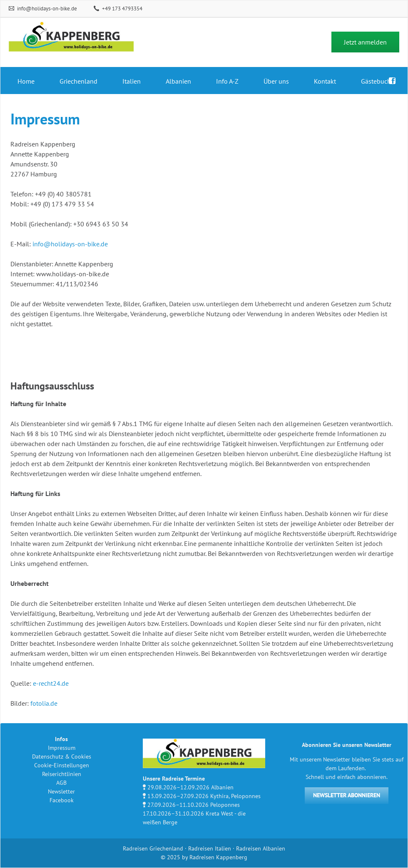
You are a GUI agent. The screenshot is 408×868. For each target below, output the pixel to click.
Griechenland (78, 81)
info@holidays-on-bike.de (46, 9)
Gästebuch (376, 81)
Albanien (178, 81)
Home (26, 81)
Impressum (62, 748)
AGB (61, 783)
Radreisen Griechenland (153, 848)
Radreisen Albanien (261, 848)
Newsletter (61, 791)
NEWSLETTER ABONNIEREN (347, 795)
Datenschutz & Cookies (62, 756)
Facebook (62, 800)
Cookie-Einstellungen (62, 765)
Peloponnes (225, 805)
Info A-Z (227, 81)
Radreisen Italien (210, 848)
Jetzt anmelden (365, 42)
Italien (132, 81)
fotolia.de (44, 703)
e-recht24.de (51, 683)
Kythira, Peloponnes (235, 796)
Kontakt (325, 81)
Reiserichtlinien (62, 774)
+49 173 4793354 (122, 9)
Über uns (276, 81)
